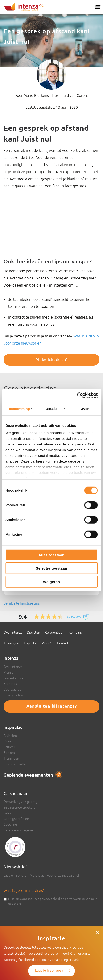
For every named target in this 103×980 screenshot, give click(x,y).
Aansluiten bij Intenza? (52, 706)
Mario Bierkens (37, 95)
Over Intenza (13, 632)
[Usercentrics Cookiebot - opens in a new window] (77, 396)
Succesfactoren (14, 678)
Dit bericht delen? (51, 360)
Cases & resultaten (17, 764)
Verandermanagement (20, 830)
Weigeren (51, 582)
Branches (10, 684)
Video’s (47, 643)
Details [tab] (52, 408)
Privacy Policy (13, 695)
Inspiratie (30, 643)
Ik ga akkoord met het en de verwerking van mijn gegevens (53, 901)
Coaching (10, 824)
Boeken (9, 753)
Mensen (9, 672)
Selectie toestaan (51, 568)
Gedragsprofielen (16, 819)
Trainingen (11, 643)
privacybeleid (50, 899)
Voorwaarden (13, 689)
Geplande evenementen (32, 775)
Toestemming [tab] (18, 408)
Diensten (33, 632)
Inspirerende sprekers (19, 807)
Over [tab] (85, 408)
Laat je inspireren (49, 971)
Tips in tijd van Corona (70, 95)
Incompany (75, 632)
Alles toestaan (51, 555)
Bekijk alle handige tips (22, 603)
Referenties (53, 632)
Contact (63, 643)
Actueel (9, 747)
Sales (7, 813)
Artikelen (10, 736)
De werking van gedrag (20, 802)
